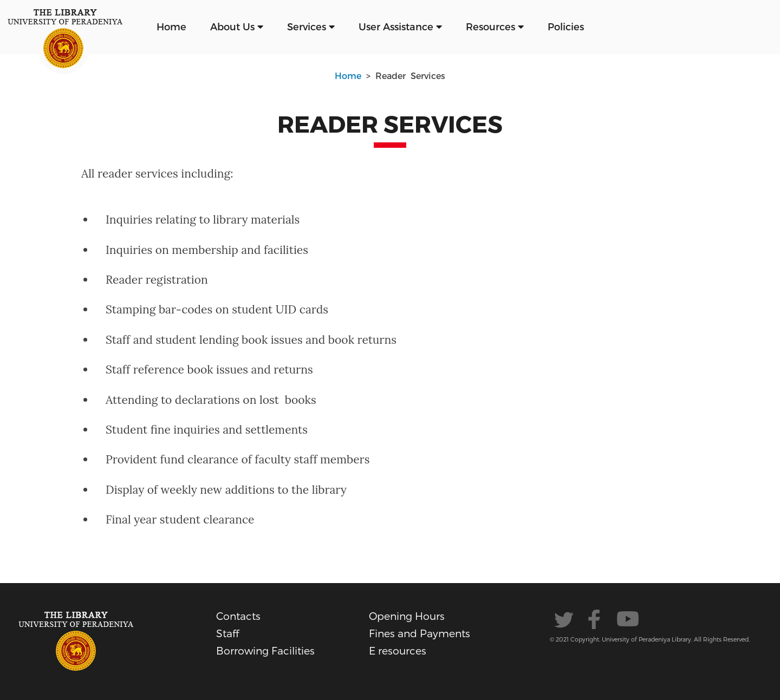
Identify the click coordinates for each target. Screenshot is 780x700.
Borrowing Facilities (265, 650)
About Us (237, 26)
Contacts (238, 616)
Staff (227, 633)
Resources (495, 26)
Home (171, 26)
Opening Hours (407, 616)
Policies (566, 26)
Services (311, 26)
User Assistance (400, 26)
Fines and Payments (420, 633)
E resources (398, 650)
